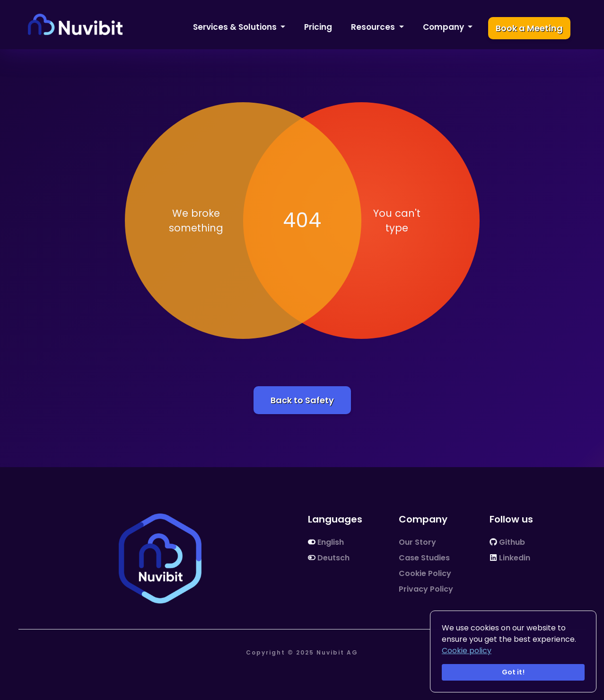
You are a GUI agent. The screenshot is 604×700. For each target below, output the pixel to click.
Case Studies (424, 558)
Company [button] (444, 27)
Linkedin (510, 558)
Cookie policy (467, 651)
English (326, 542)
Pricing (318, 27)
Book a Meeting (529, 28)
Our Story (417, 542)
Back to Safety (302, 400)
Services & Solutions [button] (236, 27)
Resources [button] (374, 27)
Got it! (513, 672)
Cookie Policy (425, 573)
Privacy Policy (426, 589)
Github (507, 542)
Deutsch (329, 558)
